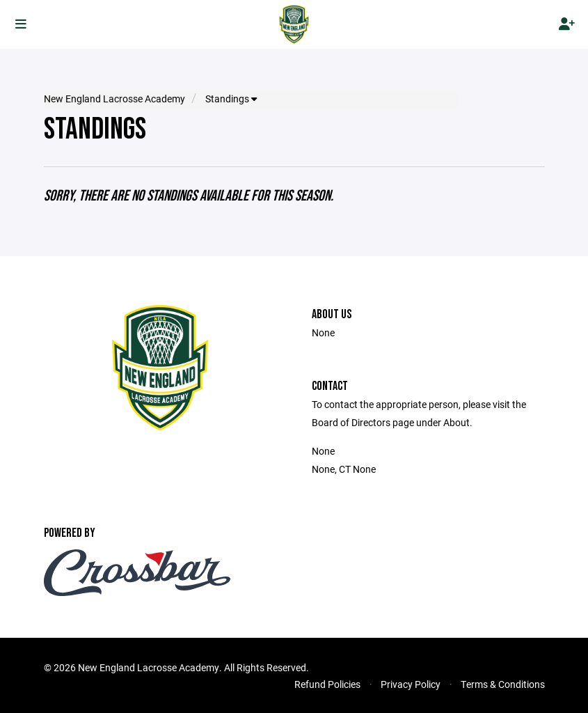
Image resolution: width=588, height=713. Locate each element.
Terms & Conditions (503, 684)
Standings (231, 99)
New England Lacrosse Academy (114, 99)
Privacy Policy (411, 684)
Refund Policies (327, 684)
